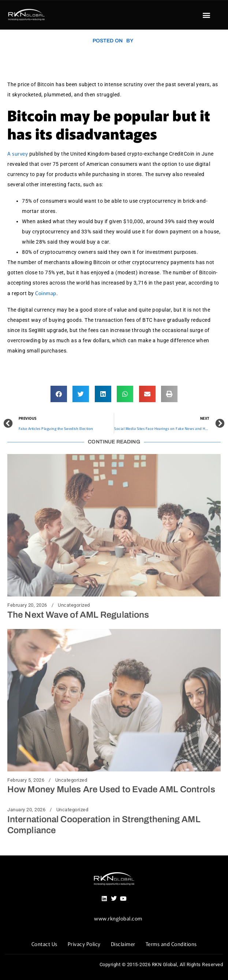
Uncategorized (74, 605)
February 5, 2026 (26, 780)
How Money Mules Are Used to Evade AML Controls (111, 789)
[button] (206, 15)
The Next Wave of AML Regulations (78, 615)
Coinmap (45, 293)
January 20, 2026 (26, 810)
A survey (18, 153)
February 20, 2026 (27, 605)
